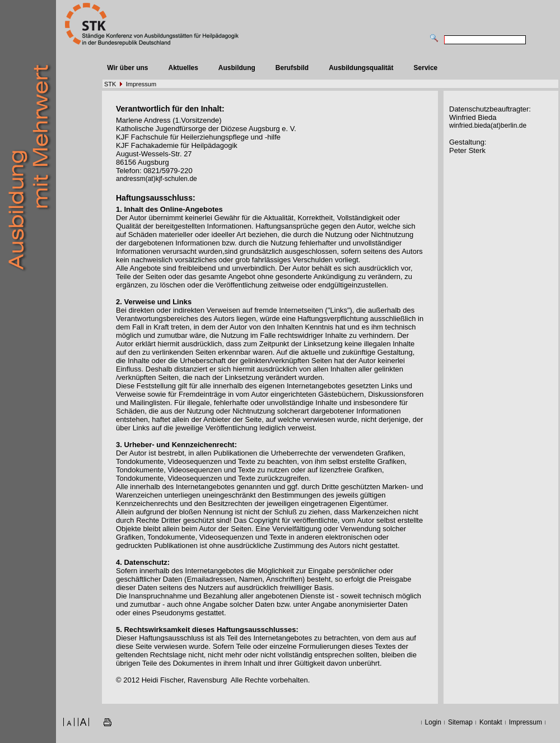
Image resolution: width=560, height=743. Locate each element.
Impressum (141, 84)
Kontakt (491, 722)
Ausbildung (237, 68)
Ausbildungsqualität (361, 68)
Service (426, 68)
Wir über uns (127, 68)
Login (433, 722)
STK (110, 84)
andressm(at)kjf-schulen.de (157, 179)
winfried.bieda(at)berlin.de (488, 126)
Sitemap (460, 722)
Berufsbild (292, 68)
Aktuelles (183, 68)
